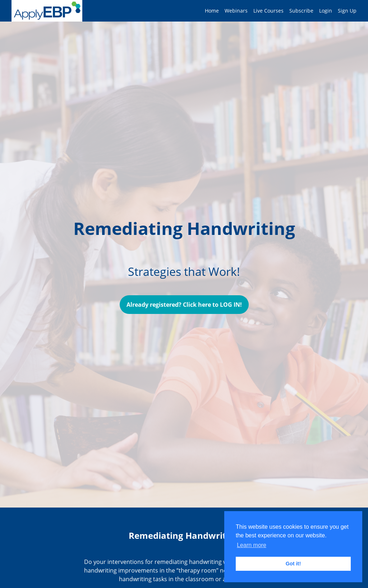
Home (212, 11)
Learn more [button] (252, 545)
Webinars (236, 11)
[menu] (278, 11)
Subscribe (301, 11)
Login (326, 11)
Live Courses (268, 11)
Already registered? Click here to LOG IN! (184, 305)
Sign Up (347, 11)
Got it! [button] (293, 564)
